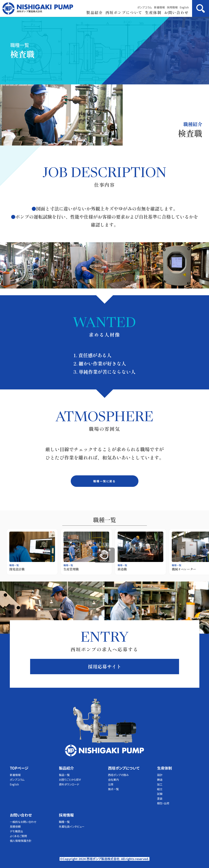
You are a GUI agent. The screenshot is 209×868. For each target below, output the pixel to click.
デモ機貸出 (16, 831)
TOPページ (19, 768)
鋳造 (160, 780)
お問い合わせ (176, 12)
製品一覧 (64, 775)
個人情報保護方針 (21, 841)
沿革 (111, 784)
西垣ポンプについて (124, 12)
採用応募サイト (105, 666)
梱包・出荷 (163, 803)
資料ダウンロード (69, 784)
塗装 (160, 798)
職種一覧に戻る (104, 481)
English (184, 7)
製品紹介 (95, 12)
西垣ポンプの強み (118, 775)
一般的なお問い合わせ (23, 822)
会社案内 (113, 780)
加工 (160, 784)
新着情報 (159, 7)
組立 (160, 789)
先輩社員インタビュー (72, 826)
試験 (160, 794)
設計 (160, 775)
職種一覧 (64, 822)
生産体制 (153, 12)
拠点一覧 (113, 789)
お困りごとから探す (70, 780)
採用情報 (172, 7)
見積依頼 (15, 826)
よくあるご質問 (18, 836)
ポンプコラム (145, 7)
